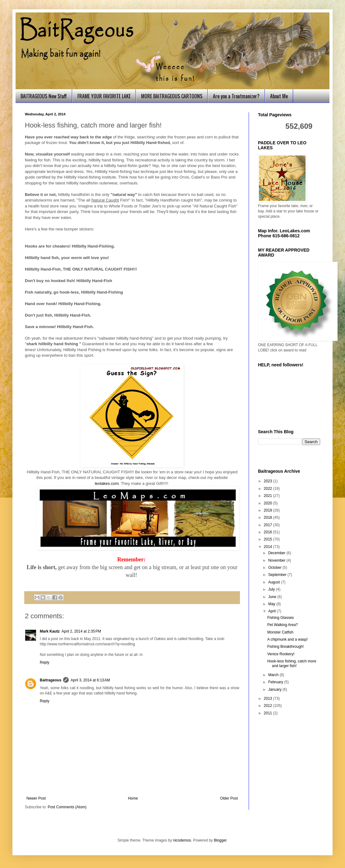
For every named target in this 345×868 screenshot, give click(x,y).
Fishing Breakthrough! (285, 647)
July (272, 589)
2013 (269, 699)
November (277, 560)
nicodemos (182, 840)
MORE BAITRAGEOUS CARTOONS (172, 96)
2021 (269, 496)
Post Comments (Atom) (67, 807)
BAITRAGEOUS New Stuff (44, 96)
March (274, 675)
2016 (269, 532)
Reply (45, 662)
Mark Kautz (50, 631)
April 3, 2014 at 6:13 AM (90, 680)
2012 (269, 706)
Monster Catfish (280, 632)
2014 (269, 547)
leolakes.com (107, 483)
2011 (269, 713)
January (275, 689)
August (275, 582)
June (273, 597)
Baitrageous (51, 680)
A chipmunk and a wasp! (287, 639)
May (272, 604)
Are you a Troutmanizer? (236, 96)
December (277, 553)
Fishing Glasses (281, 618)
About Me (279, 96)
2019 (269, 510)
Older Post (229, 798)
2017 (269, 525)
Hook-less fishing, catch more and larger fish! (292, 663)
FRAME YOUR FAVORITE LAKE (104, 96)
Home (133, 798)
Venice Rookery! (281, 654)
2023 (269, 481)
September (278, 575)
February (276, 682)
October (275, 568)
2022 (269, 489)
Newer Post (36, 798)
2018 (269, 518)
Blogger (220, 840)
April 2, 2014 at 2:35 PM (81, 631)
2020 (269, 503)
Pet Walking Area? (283, 625)
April (272, 611)
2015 (269, 539)
